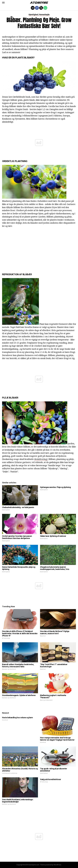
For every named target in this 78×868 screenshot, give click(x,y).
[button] (3, 3)
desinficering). (41, 459)
